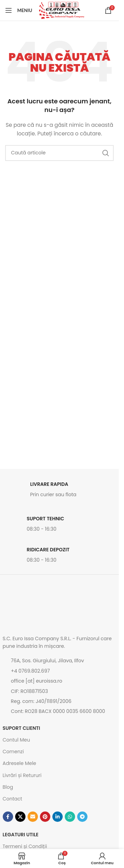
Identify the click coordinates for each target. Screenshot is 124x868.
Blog (8, 787)
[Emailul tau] (33, 817)
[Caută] (59, 153)
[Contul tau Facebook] (8, 817)
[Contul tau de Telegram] (82, 817)
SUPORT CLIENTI (22, 728)
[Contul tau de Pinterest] (45, 817)
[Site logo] (62, 10)
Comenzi (13, 752)
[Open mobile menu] (19, 10)
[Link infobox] (60, 491)
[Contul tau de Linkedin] (58, 817)
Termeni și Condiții (25, 846)
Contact (13, 799)
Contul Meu (17, 740)
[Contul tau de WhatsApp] (70, 817)
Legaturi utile (21, 835)
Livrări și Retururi (22, 775)
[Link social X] (20, 817)
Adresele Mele (20, 763)
